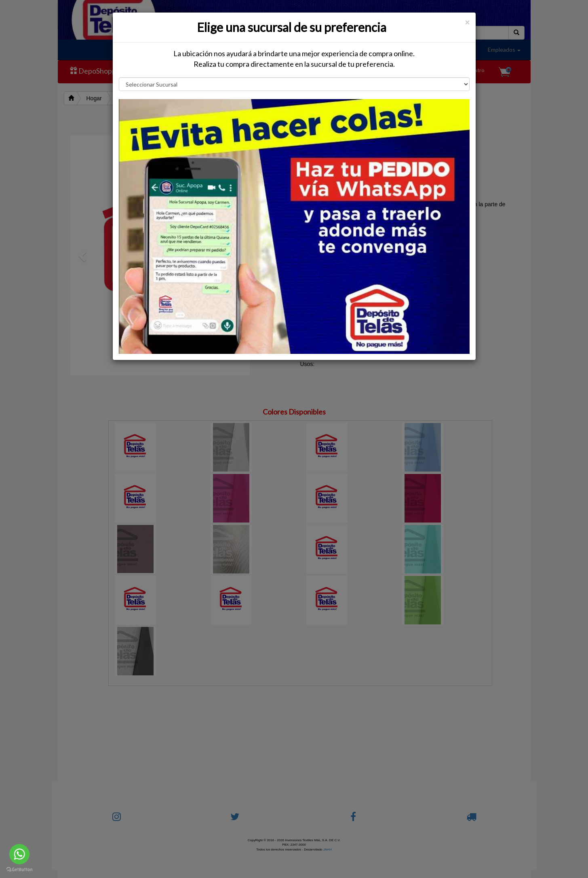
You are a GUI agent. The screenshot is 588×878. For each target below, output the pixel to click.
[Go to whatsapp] (19, 854)
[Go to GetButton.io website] (19, 870)
